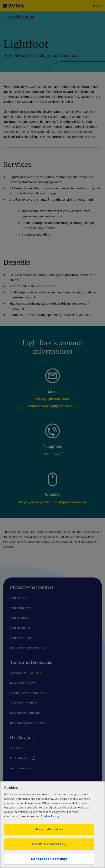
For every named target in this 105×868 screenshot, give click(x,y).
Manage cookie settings (49, 859)
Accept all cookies (49, 829)
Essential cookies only (49, 844)
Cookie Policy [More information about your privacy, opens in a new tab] (50, 816)
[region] (52, 825)
